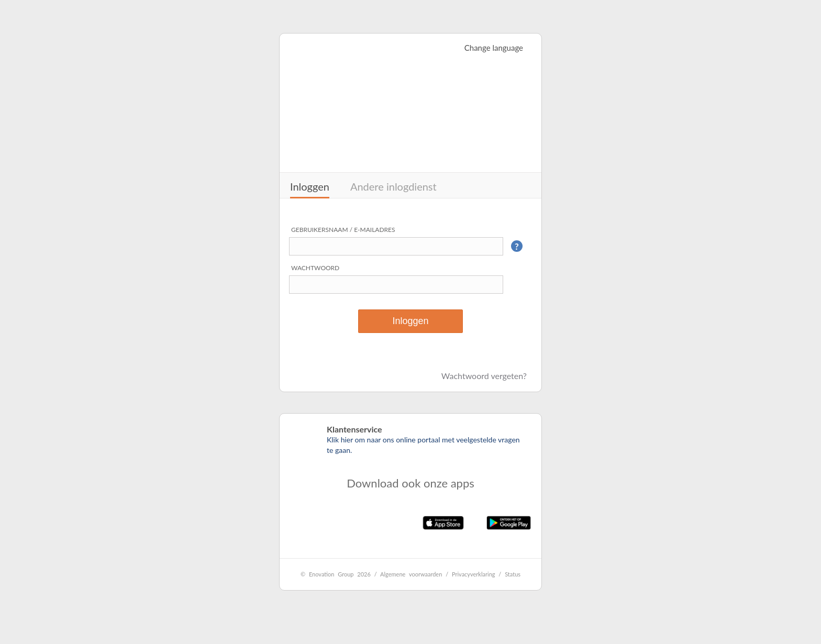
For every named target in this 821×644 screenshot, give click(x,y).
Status (513, 574)
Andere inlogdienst (393, 186)
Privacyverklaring (474, 574)
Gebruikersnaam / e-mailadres (343, 230)
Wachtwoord (315, 268)
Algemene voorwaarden (411, 574)
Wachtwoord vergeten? (484, 376)
